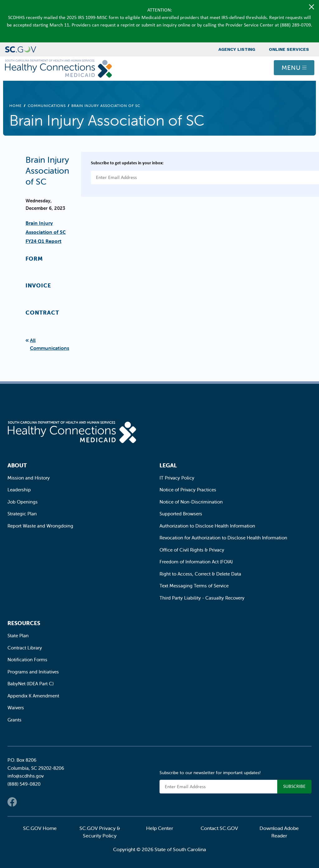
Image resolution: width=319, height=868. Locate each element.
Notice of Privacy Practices (188, 490)
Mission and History (29, 478)
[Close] (312, 7)
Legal (168, 465)
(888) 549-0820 (24, 784)
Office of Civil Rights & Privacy (192, 550)
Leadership (19, 490)
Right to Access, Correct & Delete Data (200, 574)
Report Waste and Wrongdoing (40, 526)
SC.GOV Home (40, 828)
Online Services (289, 49)
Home (16, 106)
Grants (14, 720)
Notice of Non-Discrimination (191, 502)
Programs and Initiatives (33, 672)
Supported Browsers (181, 514)
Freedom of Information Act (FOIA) (196, 562)
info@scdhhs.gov (26, 776)
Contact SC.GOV (219, 828)
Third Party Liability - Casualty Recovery (202, 598)
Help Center (160, 828)
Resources (24, 623)
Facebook (12, 802)
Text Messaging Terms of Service (194, 586)
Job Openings (23, 502)
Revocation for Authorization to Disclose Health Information (223, 538)
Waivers (16, 708)
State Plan (18, 636)
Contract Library (25, 648)
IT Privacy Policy (177, 478)
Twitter (25, 802)
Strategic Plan (22, 514)
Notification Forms (27, 660)
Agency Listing (237, 49)
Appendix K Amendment (33, 696)
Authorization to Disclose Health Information (207, 526)
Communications (47, 106)
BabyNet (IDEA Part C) (31, 684)
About (17, 465)
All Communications (50, 344)
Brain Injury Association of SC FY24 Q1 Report (46, 232)
